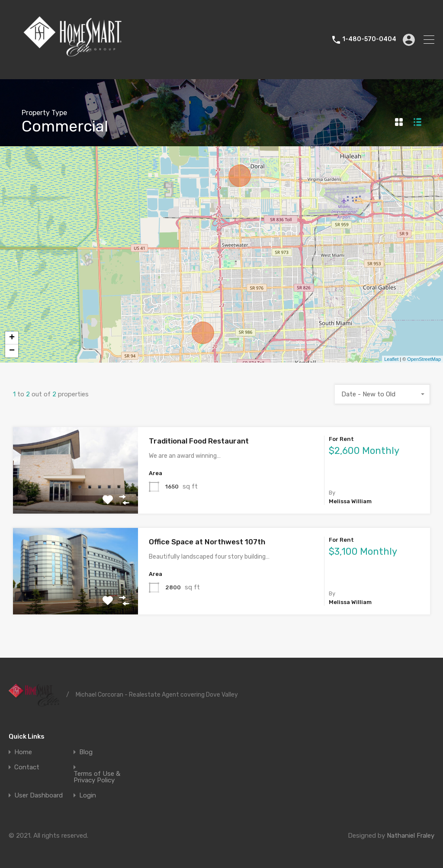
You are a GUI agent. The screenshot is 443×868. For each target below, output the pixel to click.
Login (88, 796)
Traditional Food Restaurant (199, 441)
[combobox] (382, 394)
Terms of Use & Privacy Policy (97, 777)
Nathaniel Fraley (411, 836)
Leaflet (391, 359)
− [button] (12, 351)
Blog (86, 752)
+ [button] (12, 338)
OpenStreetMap (424, 359)
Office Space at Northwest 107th (207, 542)
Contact (27, 767)
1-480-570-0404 (369, 39)
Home (23, 752)
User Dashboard (39, 796)
